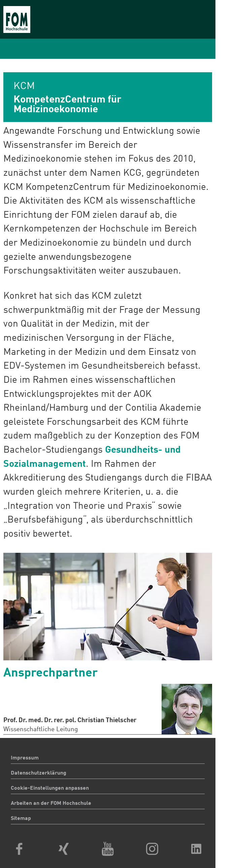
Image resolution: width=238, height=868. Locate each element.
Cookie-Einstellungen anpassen (50, 788)
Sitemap (21, 819)
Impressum (25, 758)
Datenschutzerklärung (39, 773)
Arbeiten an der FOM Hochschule (51, 803)
